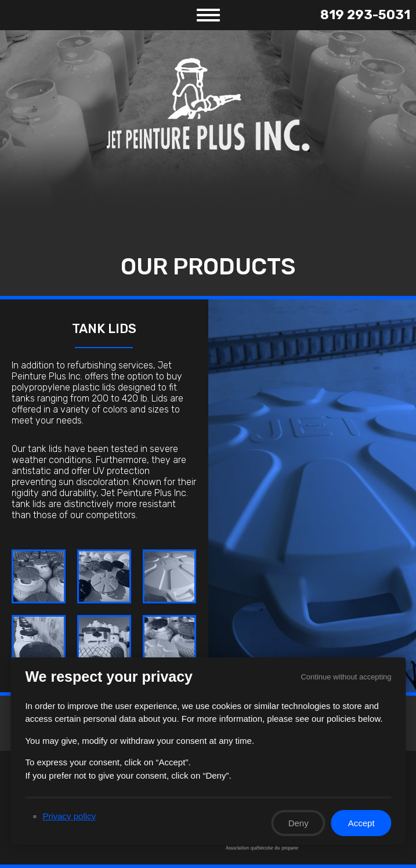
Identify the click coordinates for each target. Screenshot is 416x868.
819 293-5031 (365, 15)
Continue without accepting (346, 677)
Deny (298, 823)
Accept (361, 823)
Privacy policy (69, 816)
